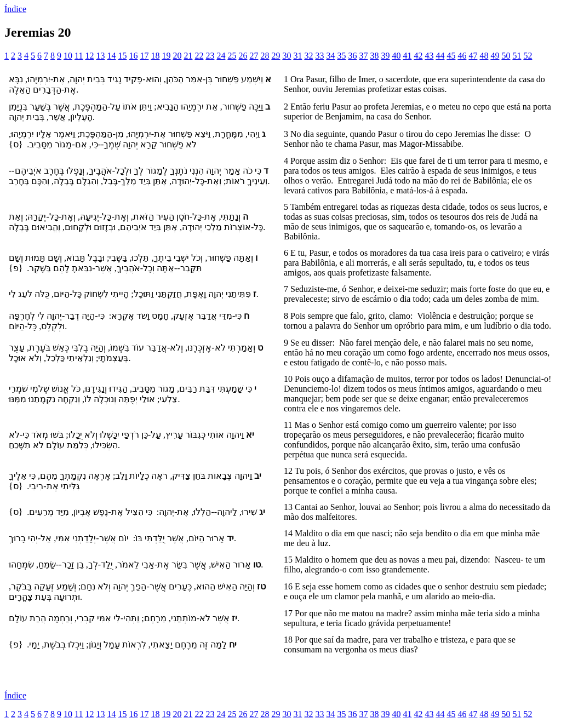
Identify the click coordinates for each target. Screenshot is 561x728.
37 (363, 56)
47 (473, 56)
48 (484, 56)
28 (265, 56)
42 (418, 56)
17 (144, 56)
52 (528, 56)
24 (221, 56)
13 (100, 56)
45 (451, 56)
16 (133, 56)
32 (308, 56)
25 (232, 56)
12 (89, 56)
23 (210, 56)
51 (517, 56)
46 (462, 56)
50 (506, 56)
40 (396, 56)
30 (287, 56)
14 (111, 56)
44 (440, 56)
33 (319, 56)
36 (352, 56)
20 (177, 56)
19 (166, 56)
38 (374, 56)
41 (407, 56)
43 (429, 56)
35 (341, 56)
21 (188, 56)
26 (243, 56)
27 (254, 56)
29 (276, 56)
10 (68, 56)
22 (199, 56)
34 (330, 56)
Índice (15, 9)
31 (297, 56)
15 (122, 56)
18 (155, 56)
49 (495, 56)
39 (385, 56)
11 (79, 56)
